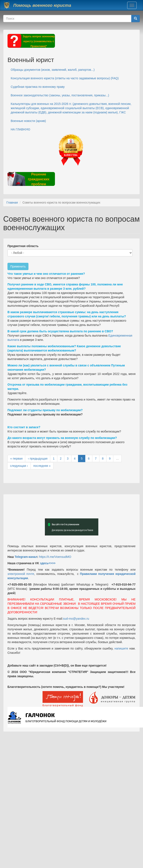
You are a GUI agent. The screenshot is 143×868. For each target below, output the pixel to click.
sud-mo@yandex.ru (76, 619)
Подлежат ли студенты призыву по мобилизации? (45, 410)
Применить (18, 266)
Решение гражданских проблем (39, 179)
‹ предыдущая (38, 459)
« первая (16, 459)
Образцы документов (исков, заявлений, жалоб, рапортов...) (53, 70)
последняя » (42, 466)
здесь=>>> (48, 563)
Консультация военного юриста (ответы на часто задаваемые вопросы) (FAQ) (65, 78)
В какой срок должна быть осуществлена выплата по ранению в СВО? (60, 331)
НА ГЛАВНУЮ (20, 129)
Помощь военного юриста (42, 5)
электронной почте (21, 574)
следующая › (19, 466)
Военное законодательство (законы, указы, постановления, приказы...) (60, 95)
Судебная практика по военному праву (38, 87)
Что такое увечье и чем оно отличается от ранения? (46, 274)
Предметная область (23, 246)
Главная (12, 203)
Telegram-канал (26, 557)
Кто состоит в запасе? (24, 427)
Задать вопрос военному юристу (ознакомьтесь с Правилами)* (39, 41)
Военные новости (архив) (28, 121)
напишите (121, 648)
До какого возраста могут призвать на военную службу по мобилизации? (62, 438)
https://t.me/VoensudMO (55, 557)
